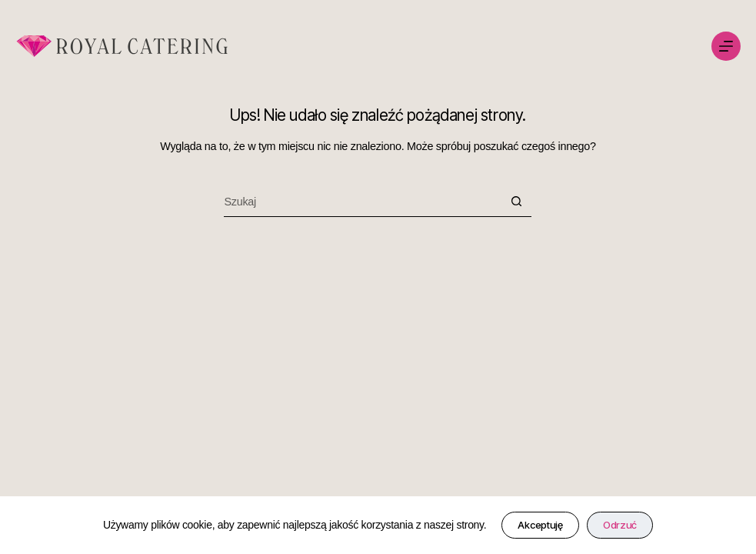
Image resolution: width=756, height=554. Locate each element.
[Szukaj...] (362, 202)
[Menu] (726, 46)
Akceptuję (540, 525)
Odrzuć (620, 525)
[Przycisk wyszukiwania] (516, 202)
